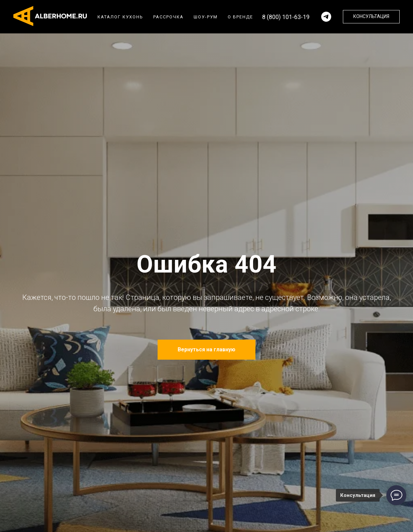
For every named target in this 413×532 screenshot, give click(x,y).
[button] (371, 17)
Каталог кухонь (120, 17)
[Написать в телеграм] (326, 17)
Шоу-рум (206, 17)
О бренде (240, 17)
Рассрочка (168, 17)
